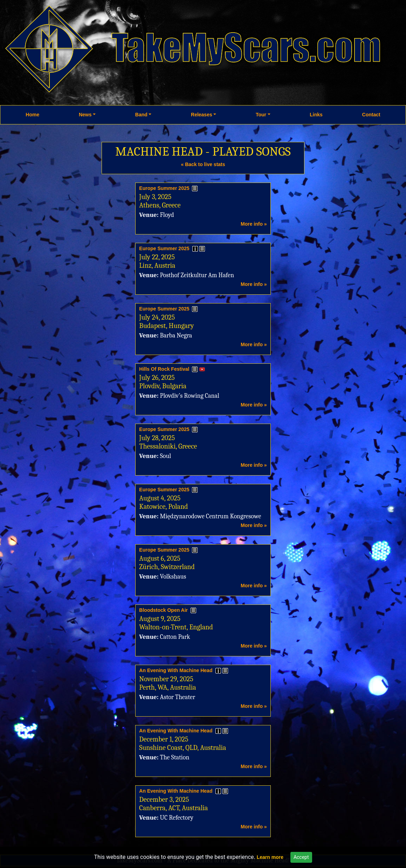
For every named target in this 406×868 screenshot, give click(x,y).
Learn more (270, 857)
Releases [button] (202, 115)
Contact (371, 115)
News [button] (85, 115)
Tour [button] (261, 115)
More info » (254, 224)
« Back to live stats (203, 164)
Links (316, 115)
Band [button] (141, 115)
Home (32, 115)
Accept (301, 857)
